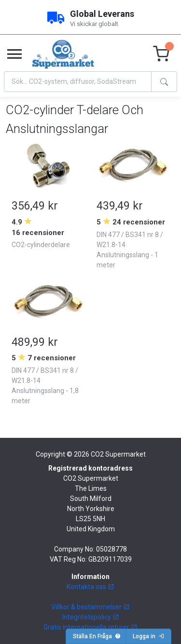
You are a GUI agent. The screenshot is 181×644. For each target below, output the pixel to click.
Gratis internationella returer (90, 627)
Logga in (148, 636)
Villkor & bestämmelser (90, 607)
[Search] (78, 82)
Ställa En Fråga (97, 636)
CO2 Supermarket (118, 454)
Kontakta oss (90, 587)
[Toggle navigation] (14, 54)
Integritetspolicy (91, 617)
